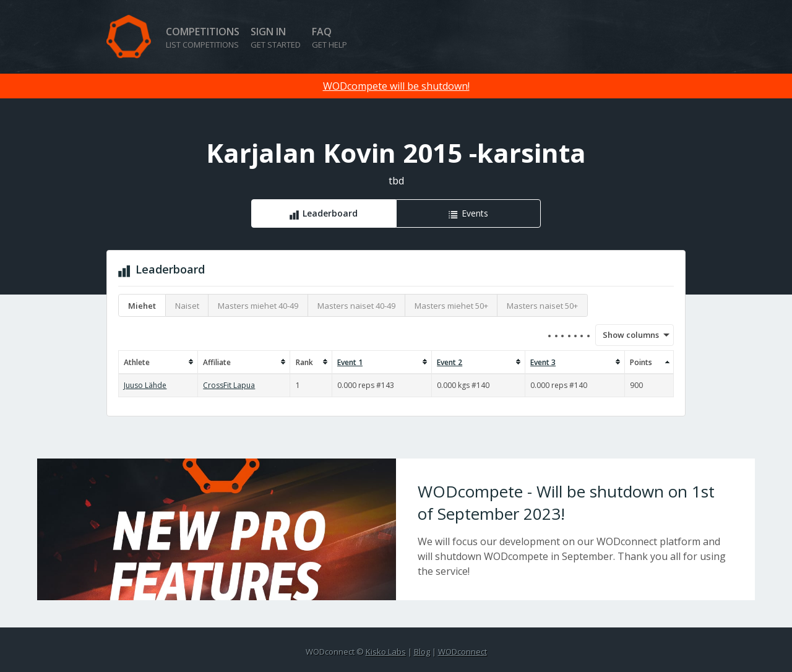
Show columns (627, 335)
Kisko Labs (386, 652)
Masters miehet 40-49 (258, 306)
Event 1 (350, 362)
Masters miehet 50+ (451, 306)
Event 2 (450, 362)
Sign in (276, 37)
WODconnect (463, 652)
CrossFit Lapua (229, 385)
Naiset (187, 306)
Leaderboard (330, 213)
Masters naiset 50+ (542, 306)
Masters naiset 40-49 (356, 306)
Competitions (203, 37)
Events (475, 213)
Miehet (142, 306)
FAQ (329, 37)
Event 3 (543, 362)
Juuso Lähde (145, 385)
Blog (422, 652)
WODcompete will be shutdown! (396, 86)
